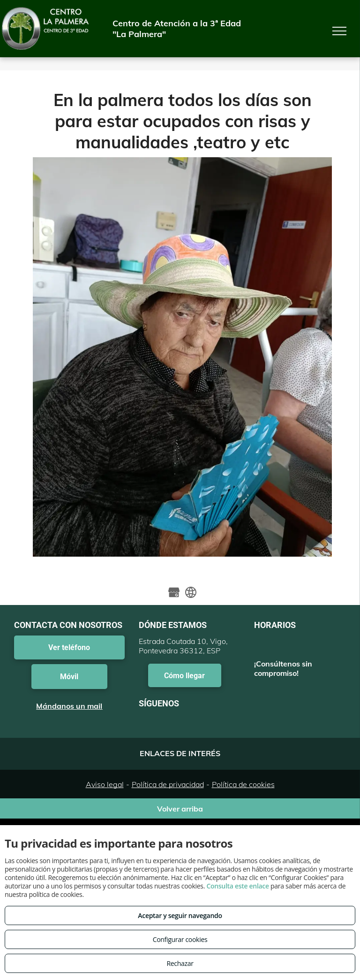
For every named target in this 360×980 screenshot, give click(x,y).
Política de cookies (243, 784)
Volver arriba (180, 809)
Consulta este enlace (237, 886)
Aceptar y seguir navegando (180, 915)
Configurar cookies (180, 939)
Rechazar (180, 963)
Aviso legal (105, 784)
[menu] (339, 31)
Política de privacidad (168, 784)
